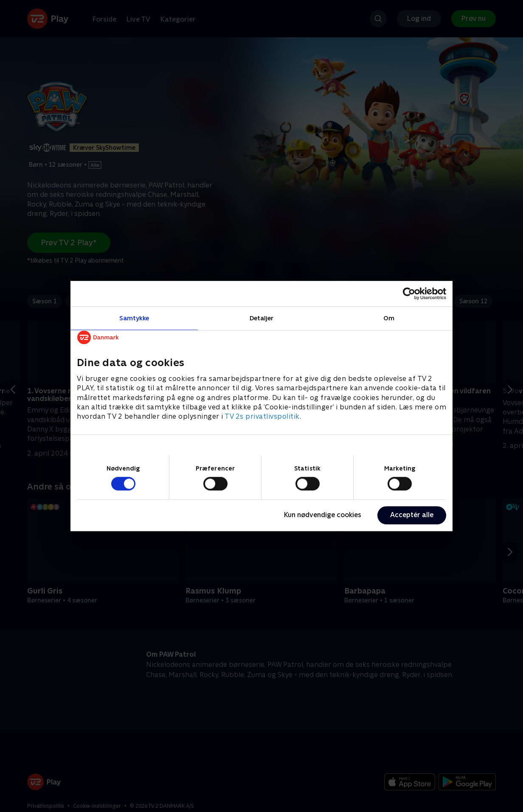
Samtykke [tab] (134, 318)
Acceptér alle (412, 515)
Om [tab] (389, 318)
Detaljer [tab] (262, 318)
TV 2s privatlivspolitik (262, 417)
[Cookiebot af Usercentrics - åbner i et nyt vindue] (409, 294)
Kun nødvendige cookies (323, 515)
